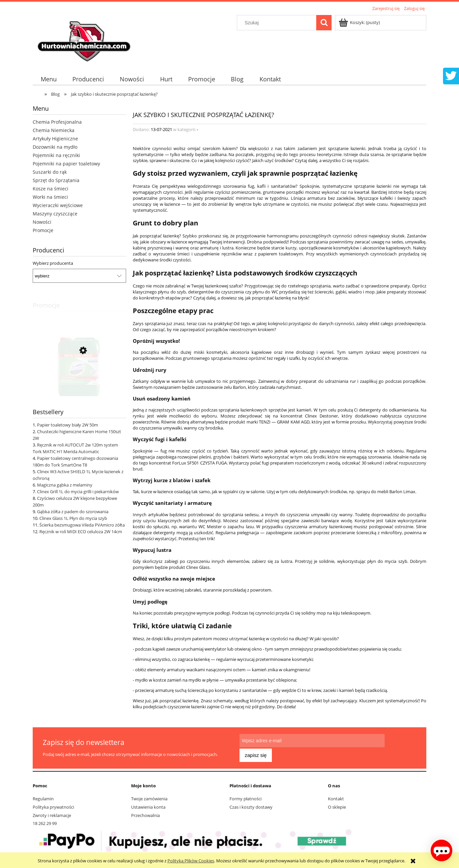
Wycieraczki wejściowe (58, 205)
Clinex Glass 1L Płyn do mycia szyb (73, 518)
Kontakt (336, 795)
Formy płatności (246, 795)
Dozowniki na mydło (55, 147)
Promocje (43, 230)
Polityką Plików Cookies (191, 861)
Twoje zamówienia (149, 795)
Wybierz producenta (53, 263)
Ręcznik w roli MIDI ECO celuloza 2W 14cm (81, 532)
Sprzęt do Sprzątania (56, 180)
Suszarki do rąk (50, 172)
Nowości (42, 222)
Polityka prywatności (53, 804)
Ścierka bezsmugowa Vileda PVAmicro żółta (82, 525)
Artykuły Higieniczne (55, 139)
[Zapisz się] (400, 746)
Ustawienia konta (148, 804)
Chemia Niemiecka (54, 130)
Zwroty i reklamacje (52, 812)
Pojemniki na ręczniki (56, 155)
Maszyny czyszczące (55, 214)
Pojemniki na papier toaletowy (66, 164)
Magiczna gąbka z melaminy (65, 485)
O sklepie (337, 804)
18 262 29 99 (45, 820)
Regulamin (43, 795)
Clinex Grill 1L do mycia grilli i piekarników (78, 492)
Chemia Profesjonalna (57, 122)
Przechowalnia (145, 812)
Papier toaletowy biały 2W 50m (68, 425)
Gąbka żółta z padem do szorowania (73, 512)
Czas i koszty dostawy (251, 804)
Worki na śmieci (50, 197)
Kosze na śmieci (51, 189)
